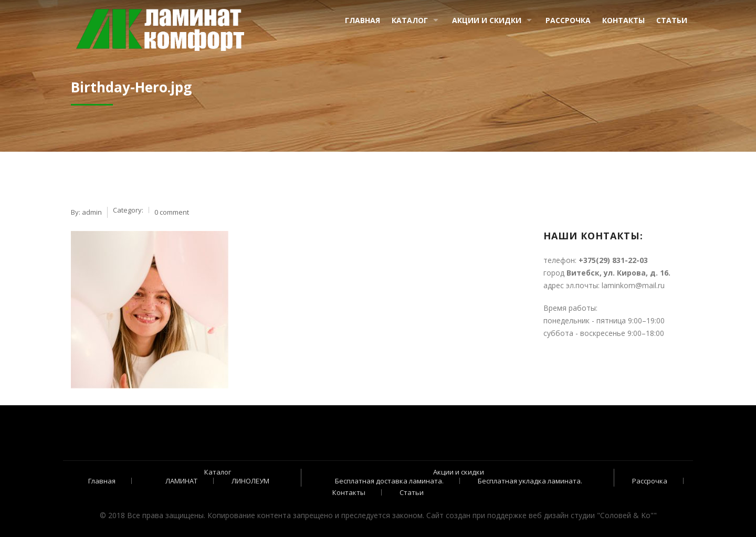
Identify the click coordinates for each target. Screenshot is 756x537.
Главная (363, 20)
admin (92, 212)
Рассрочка (568, 20)
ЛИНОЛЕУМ (250, 481)
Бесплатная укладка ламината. (530, 481)
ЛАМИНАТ (181, 481)
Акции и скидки (487, 20)
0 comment (172, 212)
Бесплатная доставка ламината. (389, 481)
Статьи (672, 20)
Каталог (410, 20)
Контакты (623, 20)
